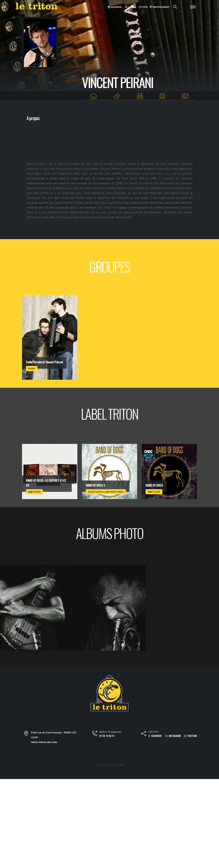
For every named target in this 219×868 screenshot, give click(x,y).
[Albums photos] (185, 96)
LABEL (131, 7)
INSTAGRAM (173, 736)
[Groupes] (140, 96)
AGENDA (115, 7)
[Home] (94, 96)
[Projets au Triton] (117, 96)
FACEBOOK (155, 736)
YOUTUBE (191, 736)
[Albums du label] (162, 96)
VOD (143, 7)
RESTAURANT (160, 7)
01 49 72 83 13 (107, 736)
